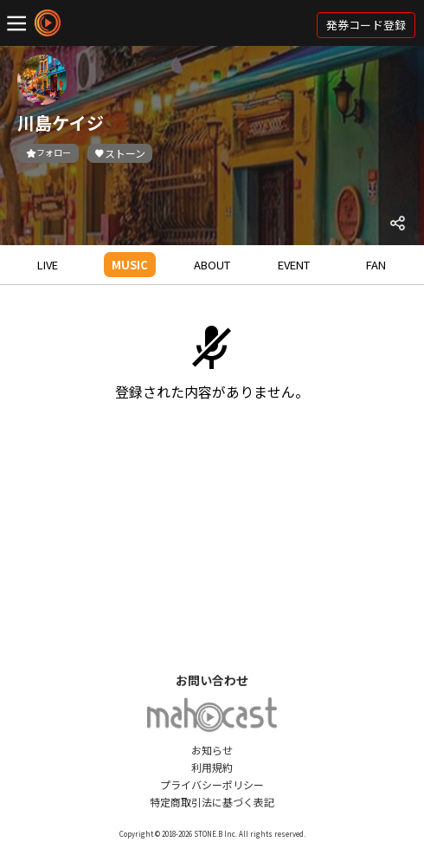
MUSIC (130, 265)
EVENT (294, 265)
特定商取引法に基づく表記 (212, 802)
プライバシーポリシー (212, 784)
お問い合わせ (212, 680)
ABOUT (212, 265)
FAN (376, 265)
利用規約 (212, 767)
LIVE (48, 265)
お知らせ (212, 750)
